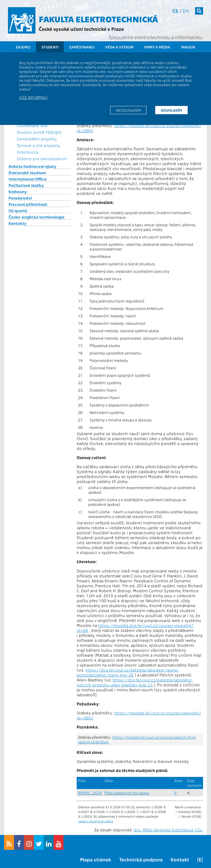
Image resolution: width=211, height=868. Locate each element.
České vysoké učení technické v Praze (81, 29)
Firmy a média (157, 47)
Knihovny (18, 192)
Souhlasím (171, 110)
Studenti (50, 47)
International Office (28, 179)
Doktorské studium (27, 173)
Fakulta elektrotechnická (98, 19)
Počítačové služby (26, 185)
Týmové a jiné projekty (38, 145)
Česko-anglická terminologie (37, 217)
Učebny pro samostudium (42, 159)
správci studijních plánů (96, 821)
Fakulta (188, 47)
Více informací (33, 97)
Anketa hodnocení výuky (32, 166)
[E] (200, 859)
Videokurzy (28, 152)
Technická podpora (141, 859)
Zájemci (23, 47)
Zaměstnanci (82, 47)
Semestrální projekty (37, 139)
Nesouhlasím (128, 110)
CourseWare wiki (32, 125)
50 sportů (18, 211)
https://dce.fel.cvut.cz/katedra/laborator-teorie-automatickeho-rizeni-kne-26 (128, 672)
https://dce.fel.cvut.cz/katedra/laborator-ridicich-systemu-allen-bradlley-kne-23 (135, 682)
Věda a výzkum (119, 47)
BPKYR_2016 (90, 793)
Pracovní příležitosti (28, 204)
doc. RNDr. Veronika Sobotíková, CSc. (168, 830)
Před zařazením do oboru (127, 793)
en (186, 11)
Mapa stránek (95, 859)
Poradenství (20, 198)
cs (175, 11)
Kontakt (180, 859)
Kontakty (17, 223)
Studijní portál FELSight (39, 132)
